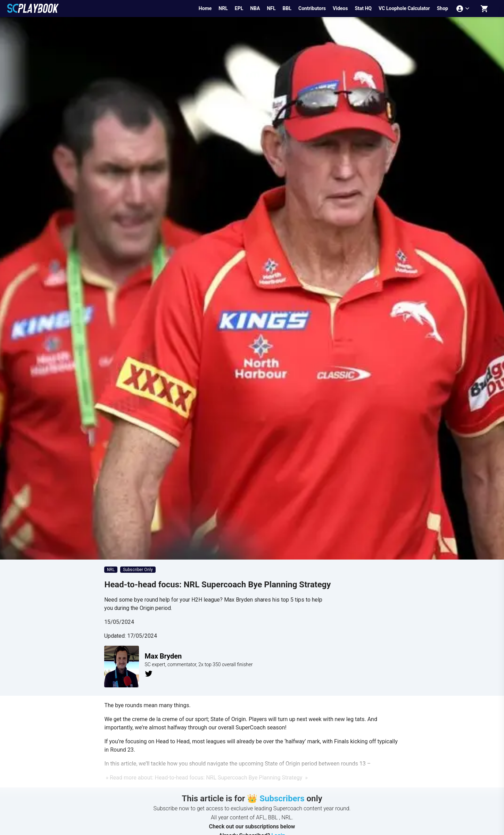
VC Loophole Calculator (404, 8)
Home (205, 8)
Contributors (312, 8)
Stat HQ (363, 8)
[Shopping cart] (485, 9)
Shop (443, 8)
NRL (223, 8)
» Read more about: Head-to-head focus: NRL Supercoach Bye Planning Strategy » (206, 778)
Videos (340, 8)
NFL (271, 8)
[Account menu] (464, 9)
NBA (255, 8)
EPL (239, 8)
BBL (287, 8)
